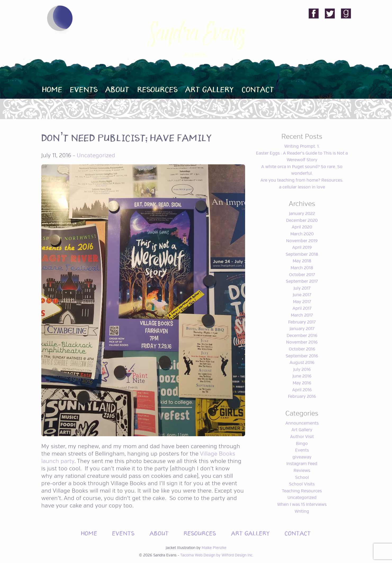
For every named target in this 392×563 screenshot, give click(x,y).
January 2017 (302, 329)
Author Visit (302, 437)
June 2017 (302, 295)
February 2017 (302, 322)
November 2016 (302, 342)
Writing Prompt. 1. (302, 146)
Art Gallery (210, 88)
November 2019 (302, 241)
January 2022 (302, 214)
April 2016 (302, 390)
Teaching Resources (302, 491)
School (302, 478)
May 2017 (302, 302)
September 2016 (302, 356)
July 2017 (302, 288)
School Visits (302, 484)
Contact (258, 88)
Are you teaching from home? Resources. (302, 180)
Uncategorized (96, 155)
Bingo (302, 444)
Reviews (302, 471)
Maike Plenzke (214, 548)
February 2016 (302, 397)
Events (84, 88)
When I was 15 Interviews (302, 505)
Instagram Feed (302, 464)
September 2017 (302, 281)
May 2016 (302, 383)
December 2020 (302, 220)
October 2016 (302, 349)
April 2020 (302, 227)
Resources (158, 88)
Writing (302, 511)
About (118, 88)
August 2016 (302, 363)
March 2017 (302, 315)
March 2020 (302, 234)
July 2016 (302, 370)
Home (52, 88)
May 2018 (302, 261)
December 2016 (302, 336)
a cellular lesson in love (302, 187)
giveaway (302, 457)
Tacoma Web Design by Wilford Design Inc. (217, 555)
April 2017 (302, 308)
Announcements (302, 423)
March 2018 (302, 268)
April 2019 (302, 247)
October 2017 (302, 275)
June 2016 (302, 376)
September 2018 (302, 254)
